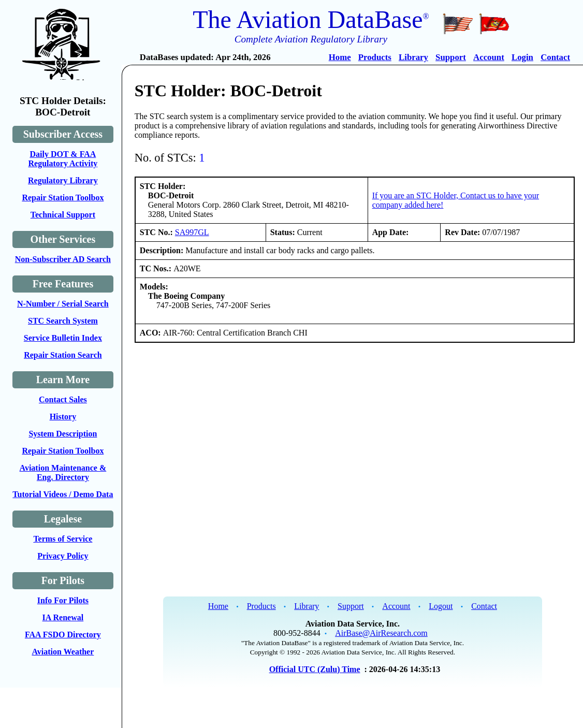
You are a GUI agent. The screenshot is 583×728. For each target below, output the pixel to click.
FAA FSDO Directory (63, 635)
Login (522, 57)
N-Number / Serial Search (63, 304)
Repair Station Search (63, 355)
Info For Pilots (63, 600)
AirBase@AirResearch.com (381, 633)
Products (375, 57)
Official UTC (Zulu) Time (315, 669)
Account (489, 57)
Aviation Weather (63, 652)
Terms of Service (63, 539)
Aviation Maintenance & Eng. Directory (63, 472)
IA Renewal (63, 617)
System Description (63, 434)
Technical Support (63, 215)
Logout (441, 606)
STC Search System (63, 321)
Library (413, 57)
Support (451, 57)
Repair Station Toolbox (63, 198)
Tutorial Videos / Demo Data (63, 494)
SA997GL (192, 232)
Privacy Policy (63, 556)
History (63, 417)
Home (340, 57)
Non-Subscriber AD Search (63, 259)
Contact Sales (63, 399)
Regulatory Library (63, 180)
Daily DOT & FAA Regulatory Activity (63, 159)
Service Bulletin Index (63, 338)
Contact (555, 57)
